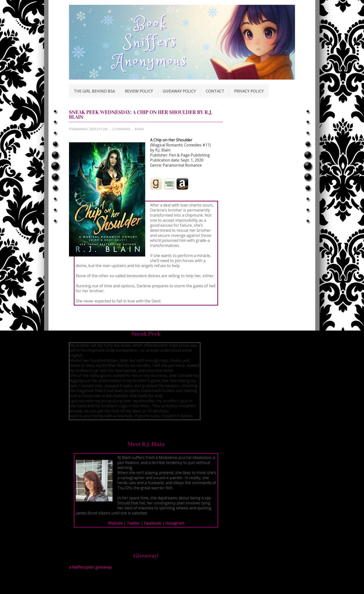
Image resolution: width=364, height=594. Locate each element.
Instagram (175, 523)
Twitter (133, 523)
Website (115, 523)
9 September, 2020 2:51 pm (88, 129)
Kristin (139, 129)
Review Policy (139, 91)
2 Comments (121, 129)
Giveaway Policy (179, 91)
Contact (215, 91)
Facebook (153, 523)
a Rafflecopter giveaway (90, 567)
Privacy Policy (249, 91)
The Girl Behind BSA (94, 91)
